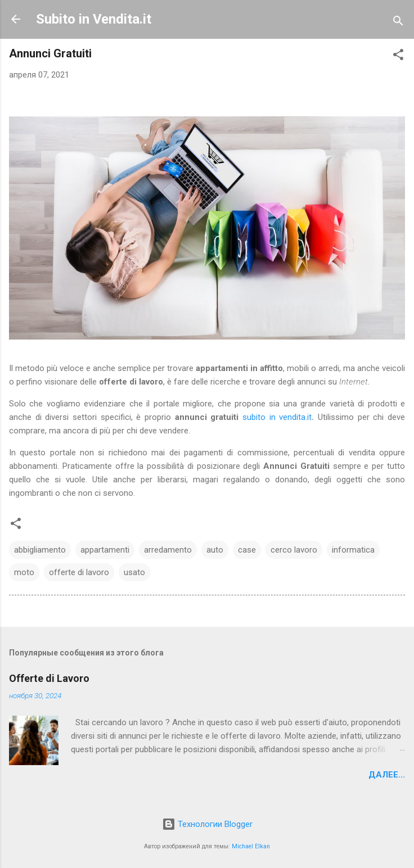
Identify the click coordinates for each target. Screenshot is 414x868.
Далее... (387, 775)
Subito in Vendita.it (94, 19)
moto (24, 572)
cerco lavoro (294, 550)
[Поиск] (398, 23)
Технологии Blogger (207, 824)
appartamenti (105, 550)
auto (215, 550)
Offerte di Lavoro (49, 678)
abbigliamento (40, 550)
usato (134, 572)
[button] (398, 56)
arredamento (168, 550)
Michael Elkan (251, 846)
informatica (353, 550)
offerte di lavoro (79, 572)
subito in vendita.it (277, 417)
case (247, 550)
